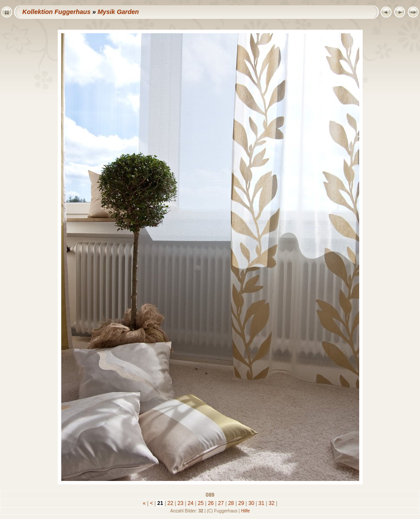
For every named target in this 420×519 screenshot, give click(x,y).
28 (231, 503)
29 (241, 503)
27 (221, 503)
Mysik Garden (118, 12)
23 (180, 503)
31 (262, 503)
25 (201, 503)
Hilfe (245, 511)
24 (191, 503)
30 (251, 503)
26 (211, 503)
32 (272, 503)
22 (170, 503)
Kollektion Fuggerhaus (56, 12)
